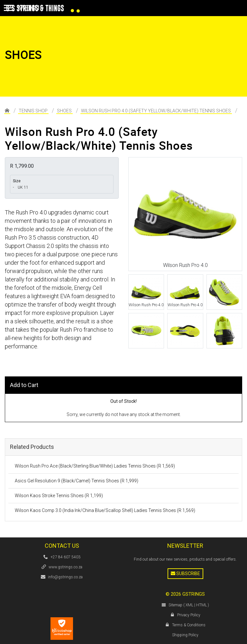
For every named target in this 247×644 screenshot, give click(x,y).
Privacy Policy (189, 615)
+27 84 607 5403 (65, 557)
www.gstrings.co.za (65, 567)
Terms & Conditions (189, 625)
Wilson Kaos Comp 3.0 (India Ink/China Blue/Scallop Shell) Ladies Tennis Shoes (105, 510)
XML (189, 605)
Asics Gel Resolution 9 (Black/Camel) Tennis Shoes (77, 481)
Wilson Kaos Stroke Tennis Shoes (59, 496)
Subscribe (185, 573)
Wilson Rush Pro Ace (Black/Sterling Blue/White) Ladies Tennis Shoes (95, 466)
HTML (201, 605)
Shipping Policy (185, 635)
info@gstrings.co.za (65, 577)
